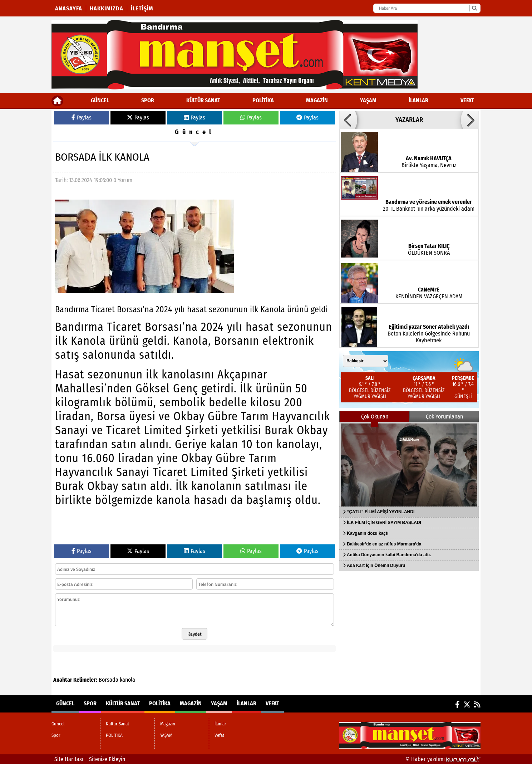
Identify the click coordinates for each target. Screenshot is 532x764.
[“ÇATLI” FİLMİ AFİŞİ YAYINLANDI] (409, 464)
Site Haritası (69, 759)
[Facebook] (457, 705)
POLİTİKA (263, 100)
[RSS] (477, 705)
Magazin (317, 100)
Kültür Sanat (203, 100)
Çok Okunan (375, 417)
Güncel (100, 100)
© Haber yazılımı (443, 759)
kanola (127, 680)
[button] (348, 120)
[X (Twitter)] (467, 705)
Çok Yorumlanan (444, 417)
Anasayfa (69, 8)
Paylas (82, 117)
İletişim (142, 8)
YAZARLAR (409, 120)
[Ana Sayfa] (57, 101)
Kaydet (194, 634)
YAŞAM (368, 100)
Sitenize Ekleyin (107, 759)
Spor (148, 100)
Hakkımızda (107, 8)
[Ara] (474, 8)
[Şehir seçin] (366, 361)
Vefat (467, 100)
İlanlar (418, 100)
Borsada (109, 680)
